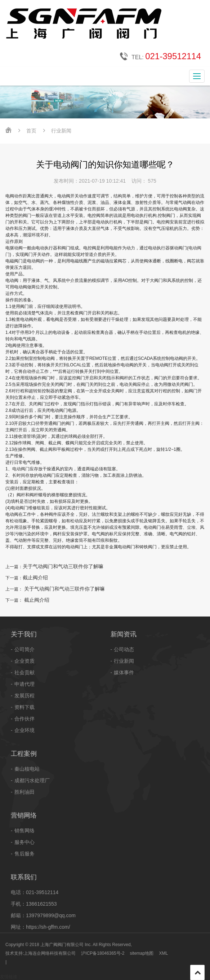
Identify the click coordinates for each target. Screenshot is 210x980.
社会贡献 (24, 672)
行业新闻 (124, 661)
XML (163, 953)
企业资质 (24, 661)
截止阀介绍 (35, 578)
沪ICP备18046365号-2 (103, 953)
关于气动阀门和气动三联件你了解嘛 (63, 566)
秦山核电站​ (27, 769)
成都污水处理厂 (32, 780)
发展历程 (24, 696)
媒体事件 (124, 672)
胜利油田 (24, 792)
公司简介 (24, 649)
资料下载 (24, 707)
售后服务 (24, 854)
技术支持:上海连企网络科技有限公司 (41, 953)
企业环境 (24, 730)
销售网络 (24, 831)
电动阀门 (21, 469)
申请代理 (24, 684)
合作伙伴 (24, 719)
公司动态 (124, 649)
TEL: (160, 57)
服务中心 (24, 842)
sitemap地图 (142, 953)
